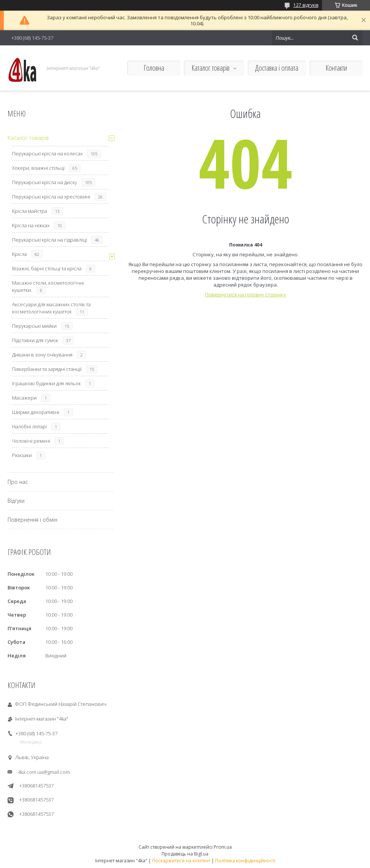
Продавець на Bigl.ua (185, 854)
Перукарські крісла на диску (45, 182)
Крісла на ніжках (31, 225)
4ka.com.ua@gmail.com (44, 772)
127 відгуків (306, 5)
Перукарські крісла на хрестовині (51, 197)
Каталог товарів (210, 68)
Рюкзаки (22, 455)
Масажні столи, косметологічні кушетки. (48, 286)
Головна (154, 68)
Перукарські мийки (34, 326)
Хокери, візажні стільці (38, 168)
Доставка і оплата (277, 68)
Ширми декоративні (36, 412)
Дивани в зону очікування (42, 355)
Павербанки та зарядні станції (47, 369)
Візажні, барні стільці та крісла (47, 268)
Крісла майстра (30, 211)
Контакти (336, 68)
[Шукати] (355, 38)
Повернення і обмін (32, 520)
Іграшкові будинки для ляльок (46, 383)
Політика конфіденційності (245, 861)
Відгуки (16, 501)
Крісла (19, 254)
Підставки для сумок (35, 340)
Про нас (18, 482)
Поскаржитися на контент (181, 861)
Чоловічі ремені (31, 441)
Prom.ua (223, 847)
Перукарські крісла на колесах (47, 153)
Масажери (24, 398)
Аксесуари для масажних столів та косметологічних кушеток (51, 308)
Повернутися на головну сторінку (245, 294)
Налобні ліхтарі (29, 426)
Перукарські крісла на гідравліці (49, 240)
